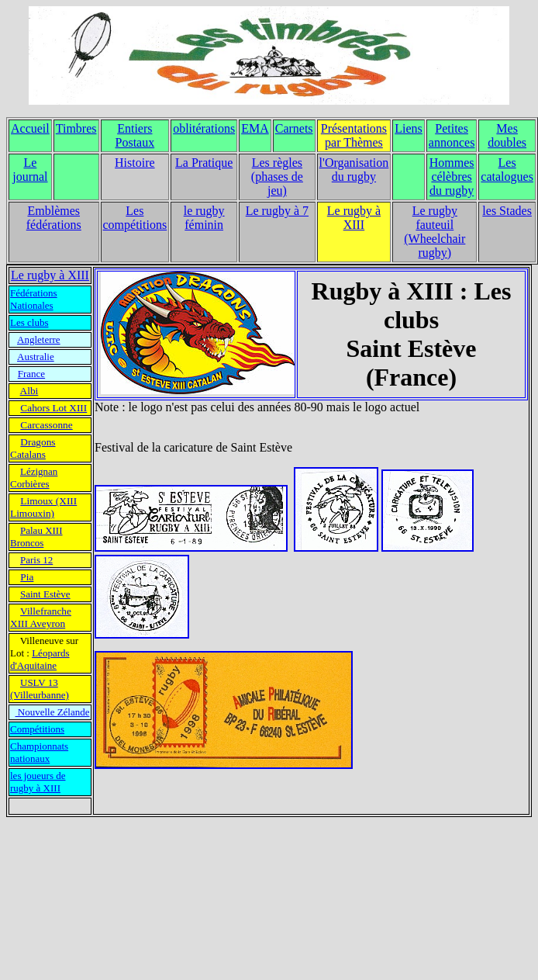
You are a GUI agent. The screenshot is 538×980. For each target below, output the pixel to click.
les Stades (507, 211)
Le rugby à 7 (277, 211)
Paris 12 (36, 560)
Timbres (76, 128)
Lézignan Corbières (34, 478)
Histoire (135, 163)
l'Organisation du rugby (354, 170)
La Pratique (204, 163)
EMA (255, 128)
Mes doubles (507, 135)
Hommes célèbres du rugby (452, 177)
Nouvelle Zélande (53, 712)
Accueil (30, 128)
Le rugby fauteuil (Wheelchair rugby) (435, 232)
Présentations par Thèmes (354, 135)
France (31, 374)
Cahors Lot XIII (53, 408)
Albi (29, 391)
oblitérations (204, 128)
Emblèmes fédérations (54, 218)
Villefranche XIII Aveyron (41, 617)
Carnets (294, 128)
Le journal (30, 170)
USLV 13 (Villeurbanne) (40, 689)
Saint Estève (45, 594)
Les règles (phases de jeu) (277, 177)
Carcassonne (46, 425)
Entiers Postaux (135, 135)
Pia (27, 577)
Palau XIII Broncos (36, 537)
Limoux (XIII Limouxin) (43, 507)
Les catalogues (507, 170)
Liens (409, 128)
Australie (36, 357)
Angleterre (39, 339)
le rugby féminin (204, 218)
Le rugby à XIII (354, 218)
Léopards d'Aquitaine (40, 659)
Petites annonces (452, 135)
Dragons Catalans (33, 448)
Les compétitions (135, 218)
